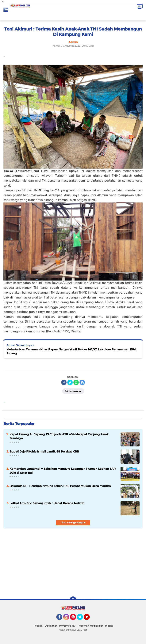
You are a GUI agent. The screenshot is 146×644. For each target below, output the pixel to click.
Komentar (73, 391)
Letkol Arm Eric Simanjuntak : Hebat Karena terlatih (47, 503)
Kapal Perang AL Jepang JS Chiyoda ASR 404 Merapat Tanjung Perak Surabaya (59, 436)
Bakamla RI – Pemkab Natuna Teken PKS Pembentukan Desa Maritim (60, 486)
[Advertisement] (102, 566)
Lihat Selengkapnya (73, 522)
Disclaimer (51, 626)
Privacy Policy (67, 626)
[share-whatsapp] (76, 382)
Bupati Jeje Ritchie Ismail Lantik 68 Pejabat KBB (44, 451)
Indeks (109, 626)
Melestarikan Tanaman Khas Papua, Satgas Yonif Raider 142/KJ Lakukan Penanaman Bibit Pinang (72, 351)
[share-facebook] (64, 382)
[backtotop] (73, 600)
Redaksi (38, 626)
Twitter (82, 619)
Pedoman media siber (90, 626)
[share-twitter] (70, 382)
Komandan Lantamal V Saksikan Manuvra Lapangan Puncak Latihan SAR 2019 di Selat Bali (63, 471)
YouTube (89, 619)
